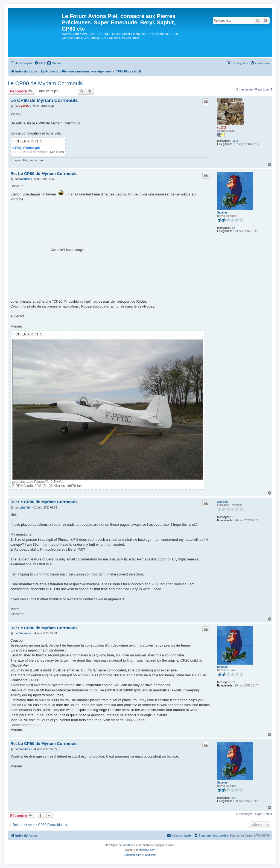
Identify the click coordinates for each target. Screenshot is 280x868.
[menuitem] (40, 63)
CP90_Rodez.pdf (26, 148)
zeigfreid (223, 502)
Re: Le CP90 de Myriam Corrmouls (44, 173)
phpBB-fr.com (147, 850)
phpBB (127, 845)
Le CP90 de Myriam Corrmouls (45, 83)
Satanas (222, 213)
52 (233, 228)
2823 (235, 141)
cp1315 (222, 128)
